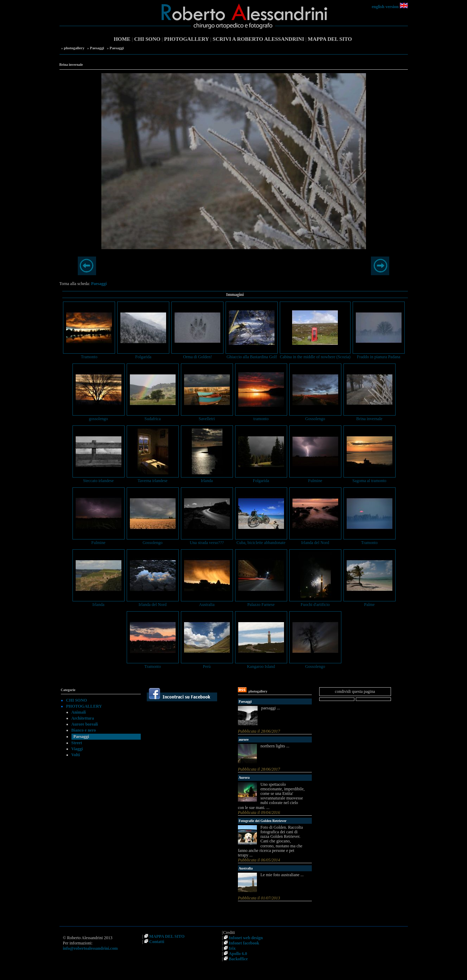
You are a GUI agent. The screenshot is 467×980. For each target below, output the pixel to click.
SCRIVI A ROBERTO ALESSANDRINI (258, 39)
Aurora (244, 777)
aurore (244, 739)
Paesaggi (97, 48)
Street (77, 743)
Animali (79, 712)
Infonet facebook (244, 943)
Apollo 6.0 (238, 954)
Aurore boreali (85, 724)
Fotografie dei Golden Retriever (263, 821)
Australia (246, 868)
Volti (76, 755)
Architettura (83, 718)
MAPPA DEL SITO (330, 39)
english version (385, 7)
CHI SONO (147, 39)
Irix (232, 948)
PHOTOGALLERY (187, 39)
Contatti (157, 942)
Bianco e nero (84, 730)
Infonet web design (246, 938)
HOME (122, 39)
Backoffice (238, 959)
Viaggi (77, 749)
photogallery (74, 48)
